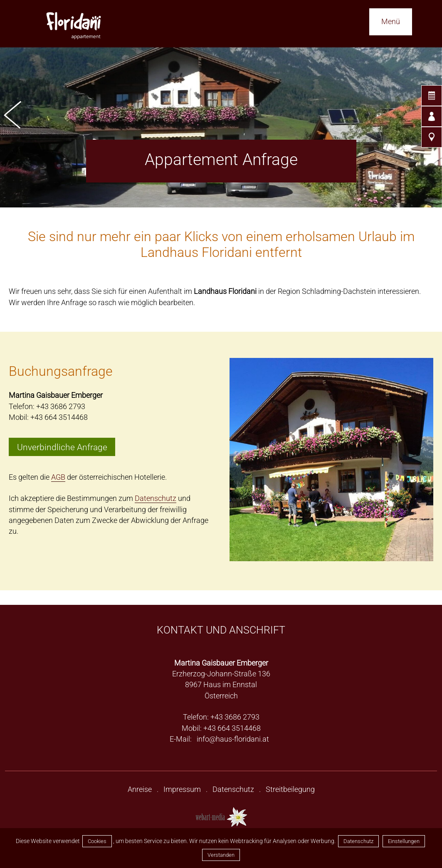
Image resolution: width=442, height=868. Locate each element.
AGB (58, 477)
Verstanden (221, 855)
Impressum (182, 789)
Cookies (97, 841)
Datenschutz (358, 841)
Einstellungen (404, 841)
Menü (391, 22)
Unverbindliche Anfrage (62, 447)
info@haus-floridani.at (233, 739)
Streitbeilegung (290, 789)
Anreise (140, 789)
